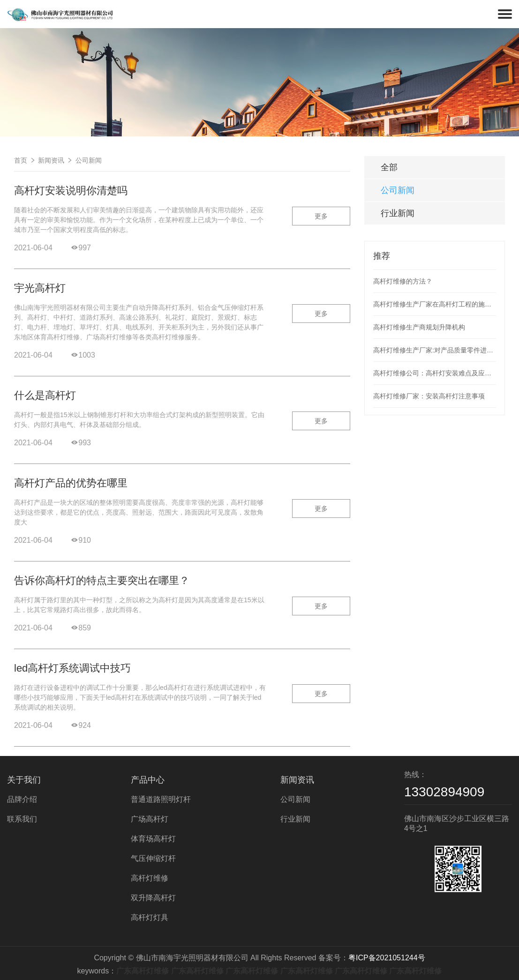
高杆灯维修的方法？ (403, 281)
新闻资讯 (51, 160)
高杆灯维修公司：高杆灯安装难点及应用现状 (435, 373)
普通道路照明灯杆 (161, 799)
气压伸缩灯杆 (153, 858)
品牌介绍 (22, 799)
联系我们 (22, 819)
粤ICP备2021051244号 (387, 958)
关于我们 (24, 780)
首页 (21, 160)
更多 (321, 216)
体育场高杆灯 (153, 839)
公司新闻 (89, 160)
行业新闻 (398, 213)
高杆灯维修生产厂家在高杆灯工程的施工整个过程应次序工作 (435, 304)
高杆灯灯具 (150, 917)
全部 (389, 167)
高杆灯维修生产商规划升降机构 (419, 327)
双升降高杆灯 (153, 898)
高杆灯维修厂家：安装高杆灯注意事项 (429, 396)
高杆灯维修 (150, 878)
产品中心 (148, 780)
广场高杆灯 (150, 819)
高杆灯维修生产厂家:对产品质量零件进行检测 (435, 350)
